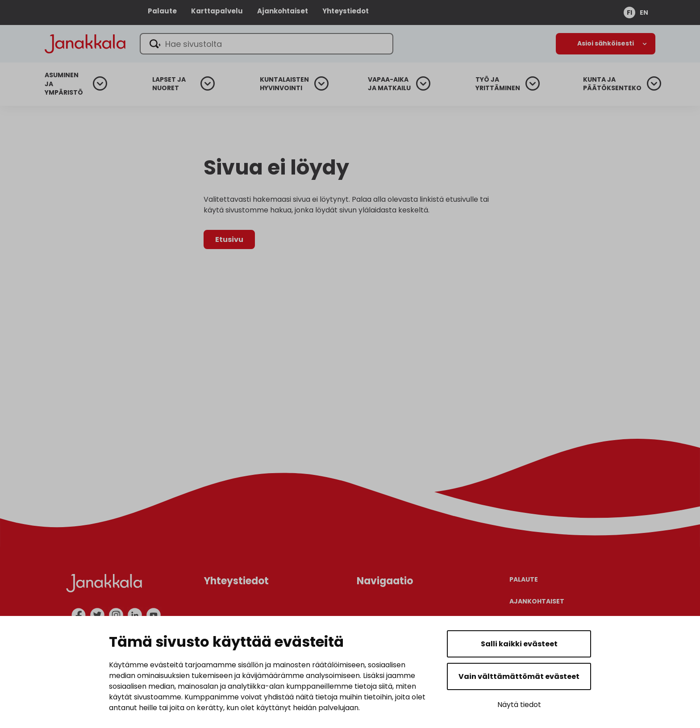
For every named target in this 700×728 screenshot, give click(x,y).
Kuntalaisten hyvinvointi (284, 84)
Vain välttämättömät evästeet (519, 676)
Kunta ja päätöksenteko (612, 84)
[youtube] (154, 615)
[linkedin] (135, 615)
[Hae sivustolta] (275, 44)
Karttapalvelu (217, 11)
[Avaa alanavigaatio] (606, 44)
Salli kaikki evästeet (519, 644)
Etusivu (229, 239)
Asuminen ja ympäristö (64, 84)
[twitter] (97, 615)
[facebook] (79, 615)
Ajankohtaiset (283, 11)
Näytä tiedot (519, 705)
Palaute (162, 11)
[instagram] (116, 615)
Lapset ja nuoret (169, 84)
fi (629, 12)
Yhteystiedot (346, 11)
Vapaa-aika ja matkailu (389, 84)
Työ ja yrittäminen (498, 84)
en (644, 12)
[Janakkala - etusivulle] (90, 43)
